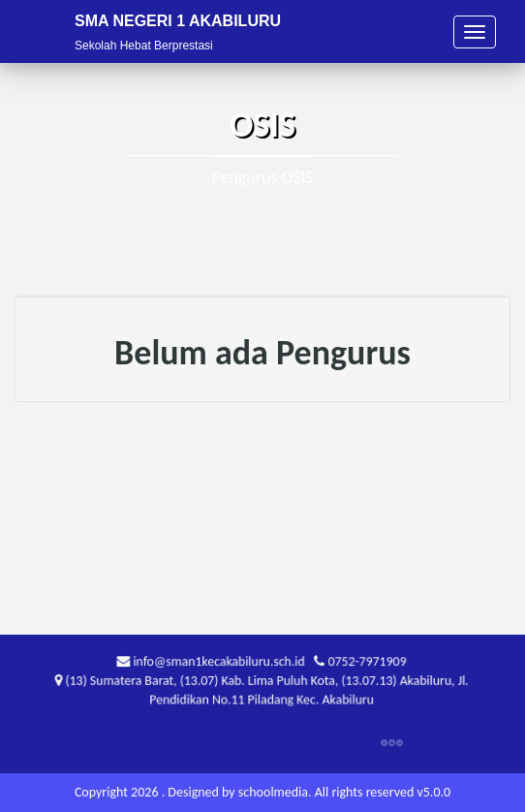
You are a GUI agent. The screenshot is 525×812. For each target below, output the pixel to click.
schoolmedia (273, 792)
